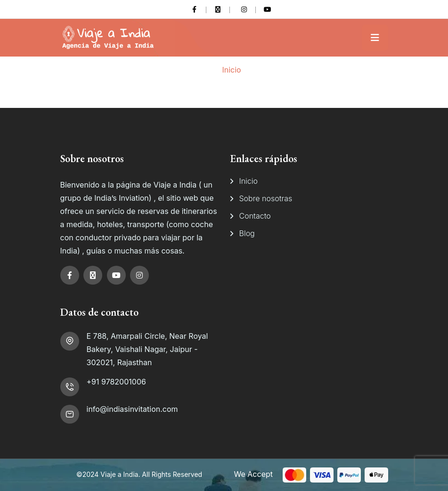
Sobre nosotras (266, 198)
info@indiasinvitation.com (132, 409)
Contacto (255, 216)
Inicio (231, 70)
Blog (247, 233)
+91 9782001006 (116, 382)
